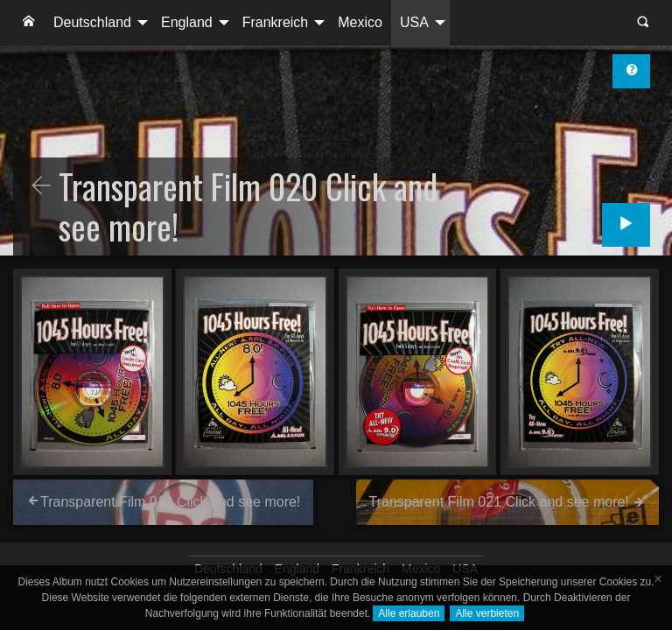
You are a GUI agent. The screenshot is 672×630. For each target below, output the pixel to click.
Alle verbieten (487, 613)
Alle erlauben (409, 613)
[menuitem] (29, 23)
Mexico (360, 22)
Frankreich (276, 22)
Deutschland (92, 22)
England (187, 22)
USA (414, 22)
